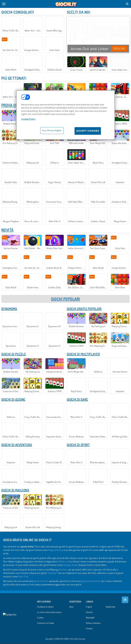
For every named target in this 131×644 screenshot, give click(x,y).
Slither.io (62, 563)
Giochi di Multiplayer (83, 355)
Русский (90, 619)
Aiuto (71, 608)
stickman (53, 574)
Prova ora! (11, 105)
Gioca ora (119, 48)
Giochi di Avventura (17, 446)
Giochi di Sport (78, 446)
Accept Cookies (88, 131)
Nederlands (111, 608)
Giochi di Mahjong (15, 491)
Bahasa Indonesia (93, 624)
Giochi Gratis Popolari (84, 309)
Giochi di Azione (13, 400)
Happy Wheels (55, 551)
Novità (7, 230)
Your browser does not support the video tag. (98, 35)
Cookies (40, 619)
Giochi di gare (77, 400)
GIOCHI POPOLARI (65, 300)
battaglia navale (70, 566)
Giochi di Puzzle (14, 355)
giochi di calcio (41, 582)
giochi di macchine (91, 582)
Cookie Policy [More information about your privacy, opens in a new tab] (28, 119)
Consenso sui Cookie (46, 624)
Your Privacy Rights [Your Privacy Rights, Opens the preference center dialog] (52, 130)
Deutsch (89, 614)
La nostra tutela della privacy (49, 614)
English (89, 608)
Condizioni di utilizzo (45, 608)
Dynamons (9, 309)
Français (89, 630)
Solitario (64, 571)
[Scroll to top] (125, 601)
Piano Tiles (23, 578)
